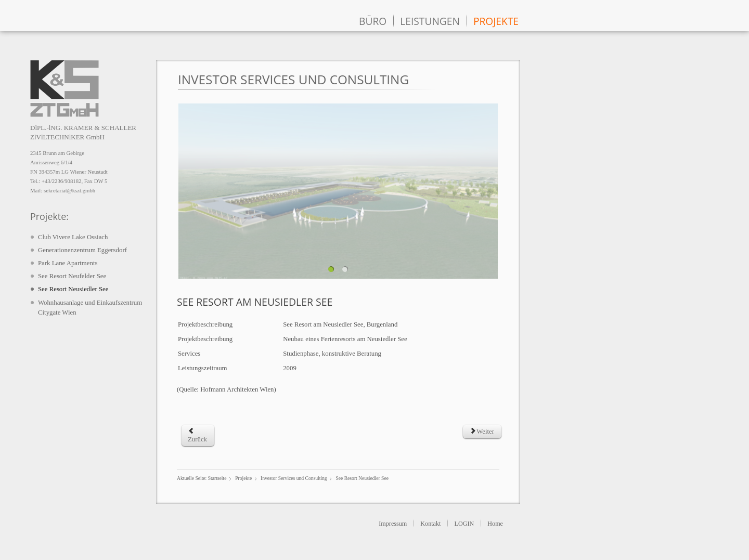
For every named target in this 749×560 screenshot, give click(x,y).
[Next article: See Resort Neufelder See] (482, 432)
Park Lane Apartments (68, 263)
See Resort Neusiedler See (73, 289)
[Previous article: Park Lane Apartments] (197, 435)
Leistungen (430, 21)
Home (495, 524)
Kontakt (430, 524)
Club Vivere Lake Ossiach (73, 237)
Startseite (217, 478)
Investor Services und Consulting (294, 478)
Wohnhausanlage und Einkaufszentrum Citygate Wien (90, 308)
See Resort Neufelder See (72, 276)
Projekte (496, 21)
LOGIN (464, 524)
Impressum (393, 524)
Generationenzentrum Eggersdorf (82, 250)
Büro (373, 21)
